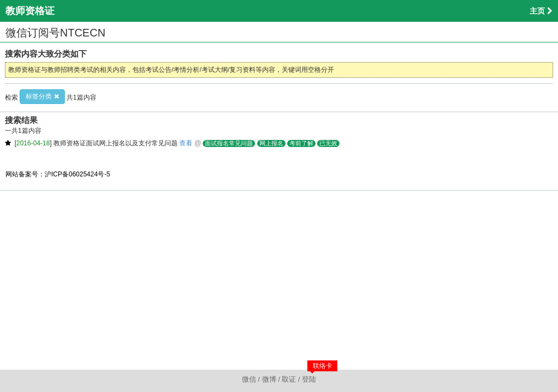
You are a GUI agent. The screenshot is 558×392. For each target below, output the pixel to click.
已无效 (328, 143)
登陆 (309, 379)
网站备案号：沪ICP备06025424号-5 (58, 174)
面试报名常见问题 (229, 143)
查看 (186, 143)
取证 (289, 379)
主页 (541, 11)
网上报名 (271, 143)
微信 (249, 379)
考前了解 (301, 143)
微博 (269, 379)
